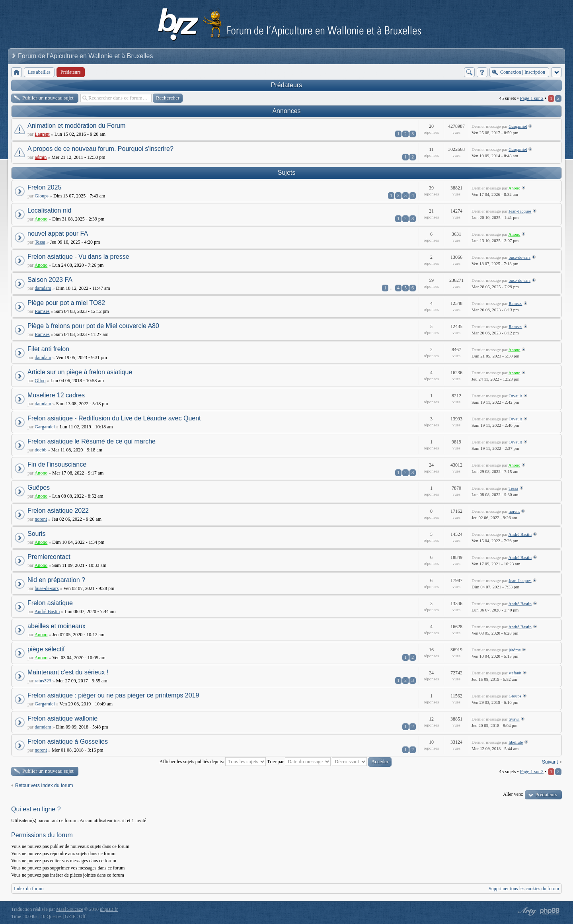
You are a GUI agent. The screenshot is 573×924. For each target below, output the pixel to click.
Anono (515, 188)
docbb (40, 450)
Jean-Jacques (520, 211)
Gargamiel (518, 126)
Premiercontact (49, 557)
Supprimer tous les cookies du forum (524, 889)
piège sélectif (46, 649)
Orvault (515, 396)
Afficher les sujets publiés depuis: (213, 762)
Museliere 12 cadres (56, 395)
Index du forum (29, 889)
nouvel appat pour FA (58, 233)
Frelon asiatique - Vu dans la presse (78, 257)
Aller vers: (513, 794)
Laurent (42, 134)
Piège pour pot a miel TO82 (66, 303)
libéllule (516, 742)
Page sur (532, 98)
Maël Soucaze (70, 909)
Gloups (42, 196)
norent (41, 519)
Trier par (299, 762)
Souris (36, 534)
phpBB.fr (109, 909)
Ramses (42, 311)
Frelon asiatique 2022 (58, 511)
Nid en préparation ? (56, 580)
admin (41, 157)
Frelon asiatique (50, 603)
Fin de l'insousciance (57, 464)
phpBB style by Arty (526, 911)
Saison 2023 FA (50, 280)
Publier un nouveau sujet (48, 98)
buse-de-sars (519, 257)
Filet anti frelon (48, 349)
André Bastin (520, 534)
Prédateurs (286, 85)
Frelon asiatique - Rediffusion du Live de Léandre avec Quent (114, 418)
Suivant (550, 762)
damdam (43, 288)
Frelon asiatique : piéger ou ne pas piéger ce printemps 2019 (113, 695)
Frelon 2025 (44, 187)
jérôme (515, 650)
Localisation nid (49, 210)
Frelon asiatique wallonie (62, 718)
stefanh (515, 673)
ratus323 (43, 681)
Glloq (40, 381)
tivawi (514, 719)
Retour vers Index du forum (44, 785)
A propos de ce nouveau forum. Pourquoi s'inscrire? (100, 149)
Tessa (40, 242)
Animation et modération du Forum (76, 126)
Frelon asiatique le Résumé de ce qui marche (92, 441)
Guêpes (39, 487)
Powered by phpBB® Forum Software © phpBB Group (550, 911)
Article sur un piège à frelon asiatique (80, 372)
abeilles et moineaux (57, 626)
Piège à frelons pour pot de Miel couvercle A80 (93, 326)
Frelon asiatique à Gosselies (68, 741)
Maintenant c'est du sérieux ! (68, 672)
